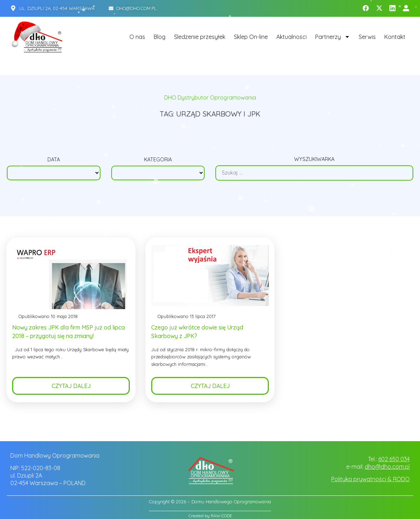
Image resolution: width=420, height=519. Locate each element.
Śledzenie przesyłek (200, 37)
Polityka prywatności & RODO (370, 479)
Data (54, 160)
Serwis (367, 37)
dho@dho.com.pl (387, 467)
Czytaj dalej (71, 388)
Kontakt (395, 37)
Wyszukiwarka (314, 160)
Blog (160, 37)
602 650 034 (394, 459)
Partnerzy (333, 37)
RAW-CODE (221, 516)
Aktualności (291, 37)
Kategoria (158, 160)
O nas (137, 37)
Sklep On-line (251, 37)
